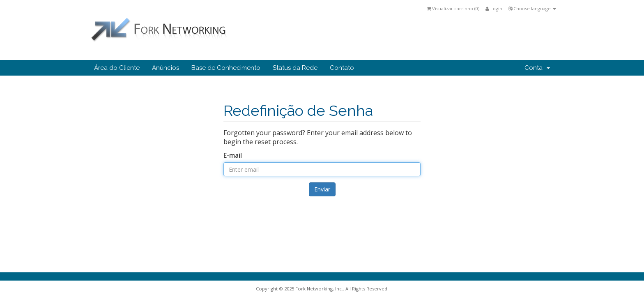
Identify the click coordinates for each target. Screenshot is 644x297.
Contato (342, 68)
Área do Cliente (117, 68)
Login (494, 8)
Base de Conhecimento (226, 68)
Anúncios (166, 68)
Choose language (532, 8)
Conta (537, 68)
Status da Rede (295, 68)
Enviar (322, 189)
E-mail (233, 155)
